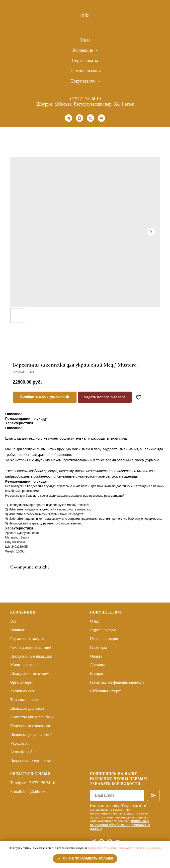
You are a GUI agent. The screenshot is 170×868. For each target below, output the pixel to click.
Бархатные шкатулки (28, 639)
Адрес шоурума (103, 630)
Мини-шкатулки (24, 665)
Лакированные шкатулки (31, 656)
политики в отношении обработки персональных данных (120, 825)
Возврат (97, 673)
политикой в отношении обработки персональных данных (124, 848)
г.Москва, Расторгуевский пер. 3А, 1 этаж (94, 104)
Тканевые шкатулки (27, 700)
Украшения (20, 743)
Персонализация (85, 71)
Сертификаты (85, 61)
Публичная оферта (106, 691)
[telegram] (69, 118)
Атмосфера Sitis (24, 752)
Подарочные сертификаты (32, 761)
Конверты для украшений (32, 717)
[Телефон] (90, 118)
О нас (85, 40)
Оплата (96, 656)
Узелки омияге (23, 691)
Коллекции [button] (84, 50)
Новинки (18, 630)
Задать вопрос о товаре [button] (105, 397)
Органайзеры (21, 682)
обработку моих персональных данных (119, 817)
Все (13, 621)
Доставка (98, 665)
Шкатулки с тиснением (30, 673)
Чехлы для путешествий (31, 647)
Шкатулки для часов (27, 708)
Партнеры (98, 647)
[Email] (101, 118)
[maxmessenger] (80, 118)
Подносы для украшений (31, 735)
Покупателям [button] (84, 81)
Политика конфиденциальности (117, 682)
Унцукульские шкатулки (31, 726)
